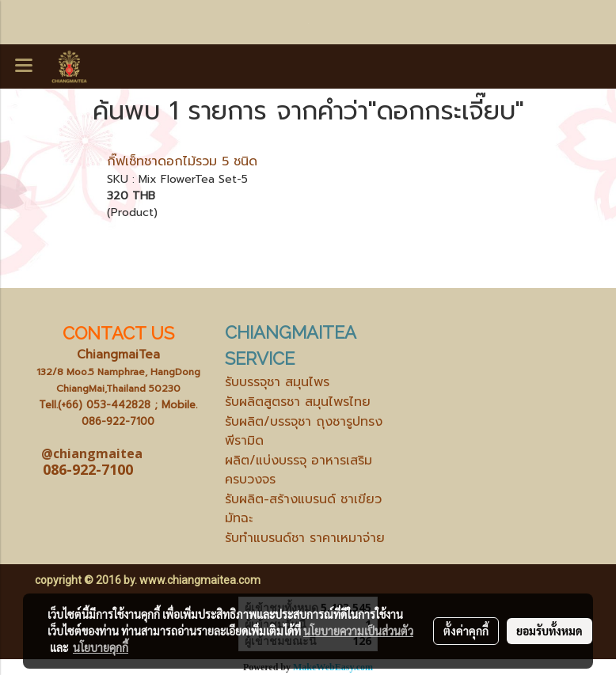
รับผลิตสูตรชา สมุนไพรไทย (298, 402)
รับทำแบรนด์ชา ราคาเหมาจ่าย (305, 538)
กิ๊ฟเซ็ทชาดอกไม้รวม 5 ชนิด (182, 161)
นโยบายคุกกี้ (101, 647)
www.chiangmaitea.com (200, 580)
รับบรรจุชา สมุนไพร (277, 382)
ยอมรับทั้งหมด (549, 631)
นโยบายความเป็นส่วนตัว (358, 631)
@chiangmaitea (92, 453)
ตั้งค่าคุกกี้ (466, 631)
